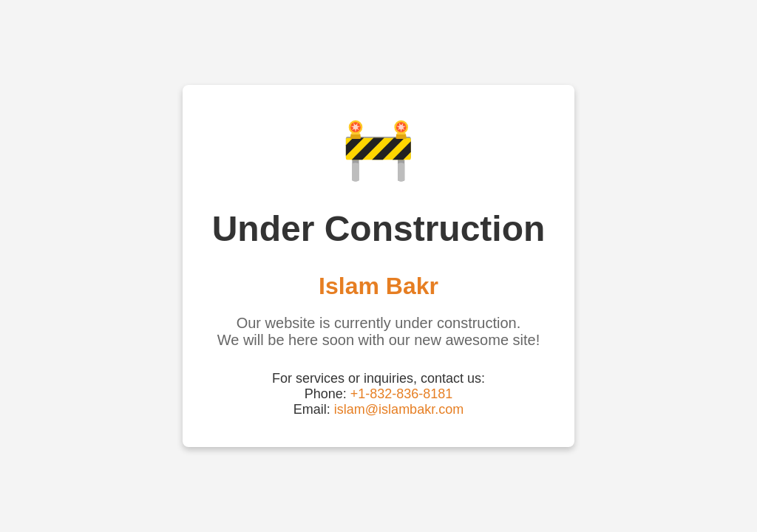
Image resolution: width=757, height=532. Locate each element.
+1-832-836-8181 (402, 394)
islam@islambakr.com (399, 409)
